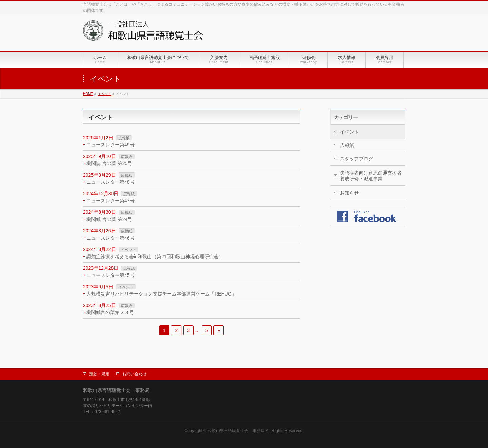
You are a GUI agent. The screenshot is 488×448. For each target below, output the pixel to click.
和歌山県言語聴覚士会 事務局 (236, 431)
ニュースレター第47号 (110, 201)
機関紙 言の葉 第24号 (109, 219)
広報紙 (124, 138)
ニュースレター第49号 (110, 145)
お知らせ (349, 193)
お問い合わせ (135, 374)
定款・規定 (99, 374)
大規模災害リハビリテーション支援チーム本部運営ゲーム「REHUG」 (161, 294)
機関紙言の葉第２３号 (110, 312)
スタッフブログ (357, 159)
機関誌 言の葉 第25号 (109, 163)
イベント (128, 250)
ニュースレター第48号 (110, 182)
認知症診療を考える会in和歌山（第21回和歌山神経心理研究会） (155, 257)
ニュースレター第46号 (110, 238)
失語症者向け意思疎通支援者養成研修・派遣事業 (371, 176)
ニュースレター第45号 (110, 275)
